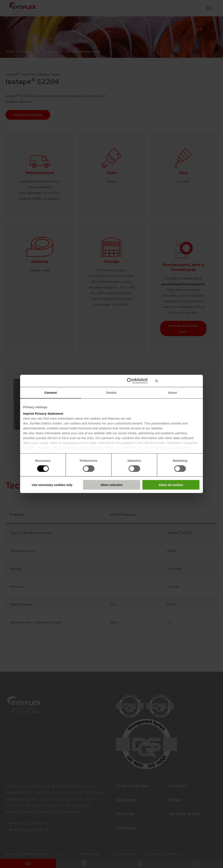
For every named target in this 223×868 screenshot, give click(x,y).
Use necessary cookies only (52, 485)
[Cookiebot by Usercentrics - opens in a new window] (130, 381)
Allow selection (111, 485)
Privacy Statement (49, 413)
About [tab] (172, 393)
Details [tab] (111, 393)
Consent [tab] (51, 393)
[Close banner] (178, 381)
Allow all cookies (171, 485)
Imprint (29, 413)
